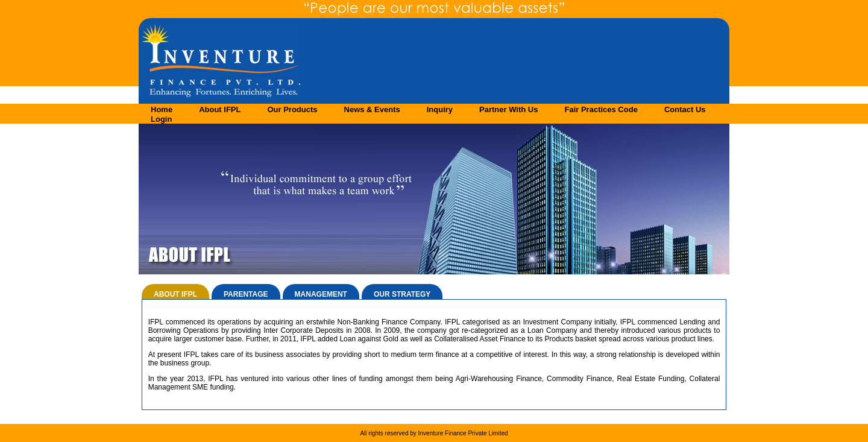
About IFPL (220, 109)
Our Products (292, 109)
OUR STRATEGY (402, 294)
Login (161, 119)
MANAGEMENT (321, 294)
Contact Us (685, 109)
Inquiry (440, 109)
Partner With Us (508, 109)
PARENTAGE (246, 294)
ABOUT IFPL (175, 294)
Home (162, 109)
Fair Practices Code (601, 109)
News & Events (372, 109)
